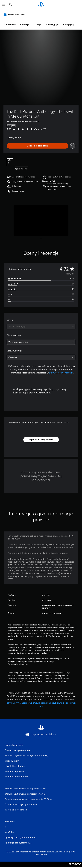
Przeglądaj (69, 25)
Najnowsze (10, 25)
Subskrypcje (52, 25)
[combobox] (41, 327)
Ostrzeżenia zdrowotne (18, 664)
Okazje (37, 25)
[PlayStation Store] (15, 14)
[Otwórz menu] (4, 5)
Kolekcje (25, 25)
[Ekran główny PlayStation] (41, 5)
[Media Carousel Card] (41, 221)
